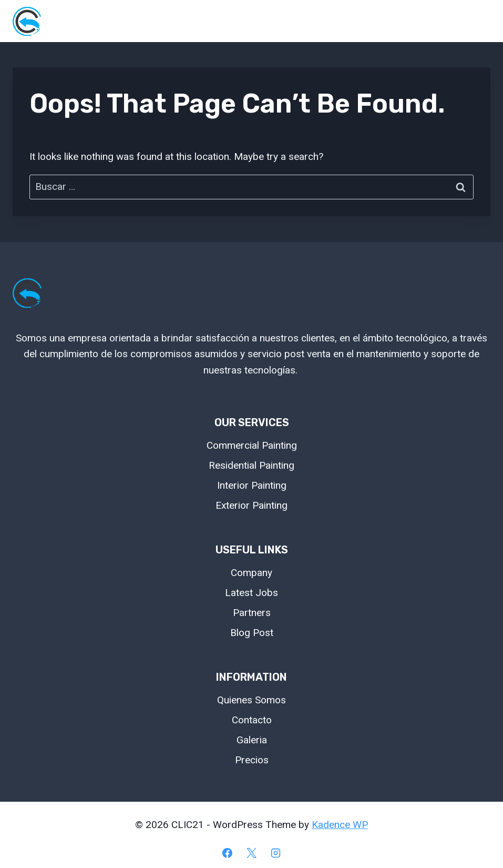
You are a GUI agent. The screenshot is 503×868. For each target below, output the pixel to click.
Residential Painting (251, 465)
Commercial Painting (252, 445)
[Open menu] (478, 21)
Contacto (252, 720)
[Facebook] (228, 853)
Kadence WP (340, 825)
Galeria (252, 740)
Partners (252, 613)
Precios (252, 760)
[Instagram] (275, 853)
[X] (252, 853)
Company (251, 573)
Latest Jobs (251, 593)
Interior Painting (252, 485)
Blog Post (252, 633)
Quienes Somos (251, 700)
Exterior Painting (251, 505)
